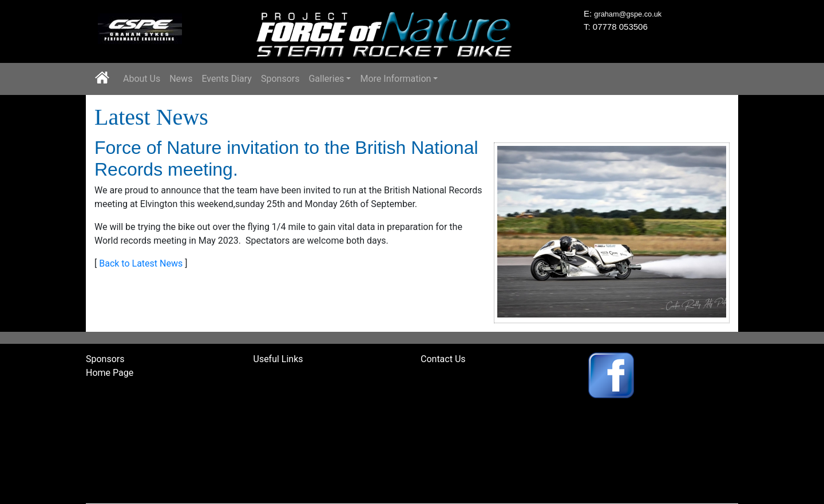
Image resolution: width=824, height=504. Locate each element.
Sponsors (280, 79)
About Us (142, 79)
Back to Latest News (141, 263)
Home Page (110, 373)
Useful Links (278, 359)
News (181, 79)
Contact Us (443, 359)
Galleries (326, 79)
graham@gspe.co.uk (628, 14)
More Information (395, 79)
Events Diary (227, 79)
